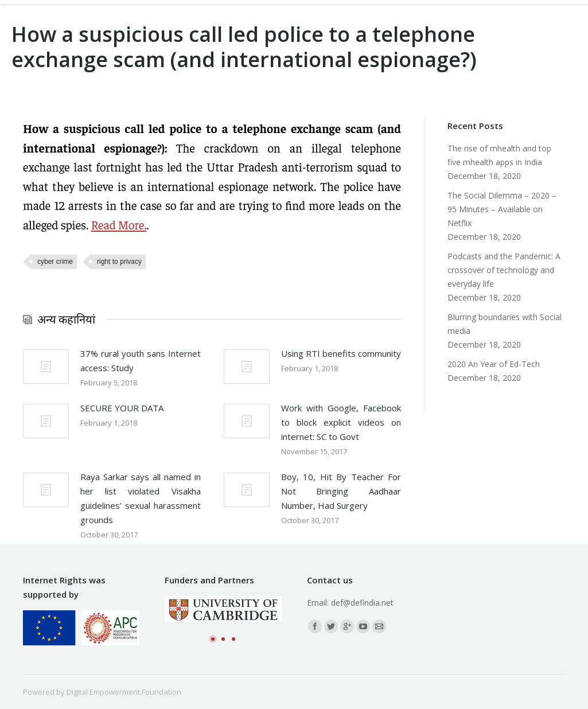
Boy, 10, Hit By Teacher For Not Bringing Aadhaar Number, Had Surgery (341, 491)
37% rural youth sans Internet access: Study (141, 361)
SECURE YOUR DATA (122, 408)
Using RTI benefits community (341, 353)
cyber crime (55, 262)
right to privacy (119, 262)
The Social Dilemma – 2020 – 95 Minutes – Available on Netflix (502, 209)
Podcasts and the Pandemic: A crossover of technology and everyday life (504, 270)
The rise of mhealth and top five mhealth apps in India (499, 155)
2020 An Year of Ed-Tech (494, 364)
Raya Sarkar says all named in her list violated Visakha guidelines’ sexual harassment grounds (141, 498)
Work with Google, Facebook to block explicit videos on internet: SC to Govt (341, 422)
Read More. (119, 225)
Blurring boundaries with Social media (505, 324)
